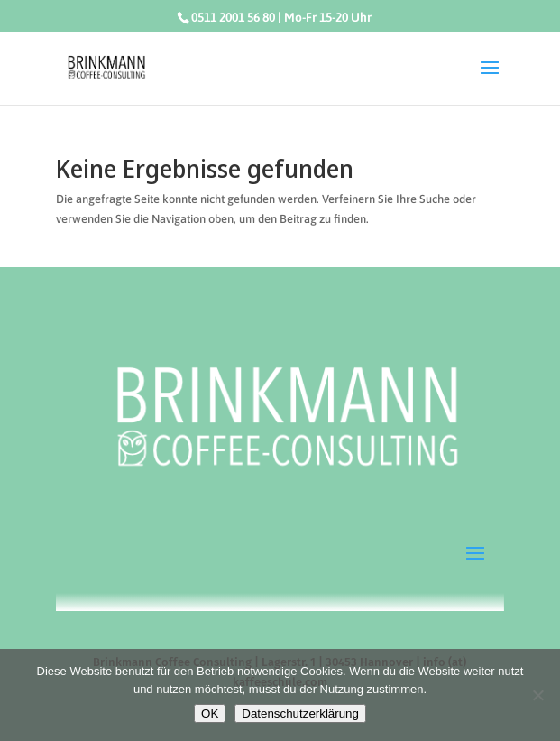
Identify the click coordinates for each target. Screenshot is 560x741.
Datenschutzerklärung (300, 713)
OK (210, 713)
